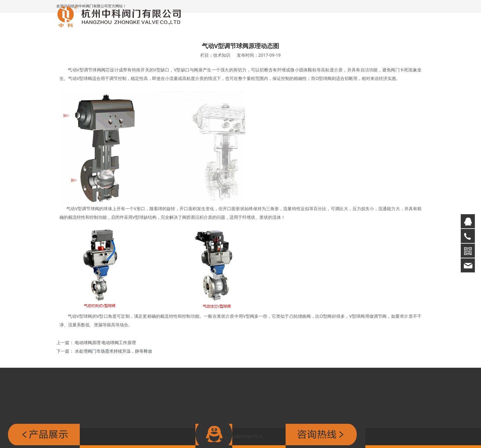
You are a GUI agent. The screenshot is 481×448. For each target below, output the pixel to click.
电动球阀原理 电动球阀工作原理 (106, 342)
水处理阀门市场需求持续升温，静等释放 (114, 351)
